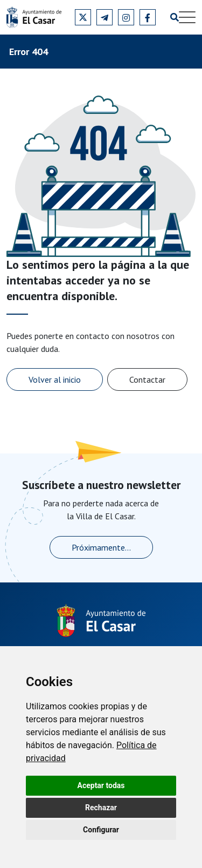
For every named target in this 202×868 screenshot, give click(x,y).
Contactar (147, 379)
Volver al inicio (55, 379)
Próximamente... (101, 547)
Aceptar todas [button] (101, 785)
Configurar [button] (101, 830)
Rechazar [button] (101, 808)
